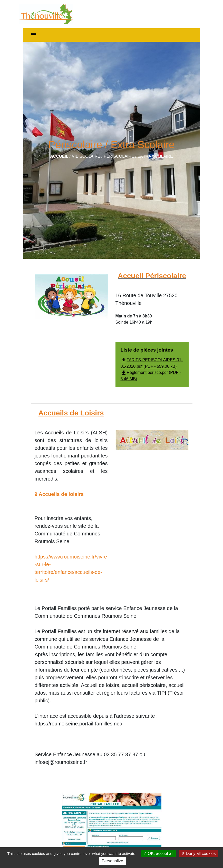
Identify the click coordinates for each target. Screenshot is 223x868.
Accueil (59, 156)
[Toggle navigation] (34, 35)
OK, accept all (158, 854)
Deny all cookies (199, 854)
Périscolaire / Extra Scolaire (138, 156)
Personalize (112, 861)
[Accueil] (46, 14)
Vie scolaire (86, 156)
